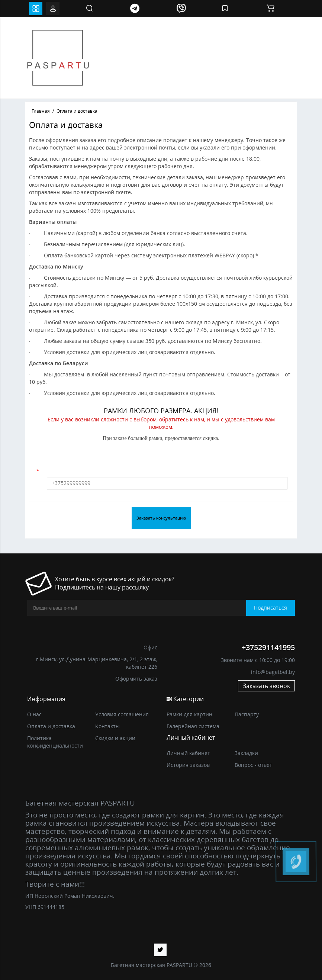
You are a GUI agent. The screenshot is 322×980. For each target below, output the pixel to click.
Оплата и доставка (51, 726)
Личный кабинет (188, 753)
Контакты (107, 726)
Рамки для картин (189, 714)
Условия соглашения (122, 714)
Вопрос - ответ (253, 765)
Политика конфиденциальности (55, 742)
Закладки (246, 753)
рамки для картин (173, 815)
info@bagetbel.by (273, 672)
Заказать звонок (266, 686)
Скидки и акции (115, 738)
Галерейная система (193, 726)
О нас (34, 714)
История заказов (188, 765)
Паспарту (247, 714)
